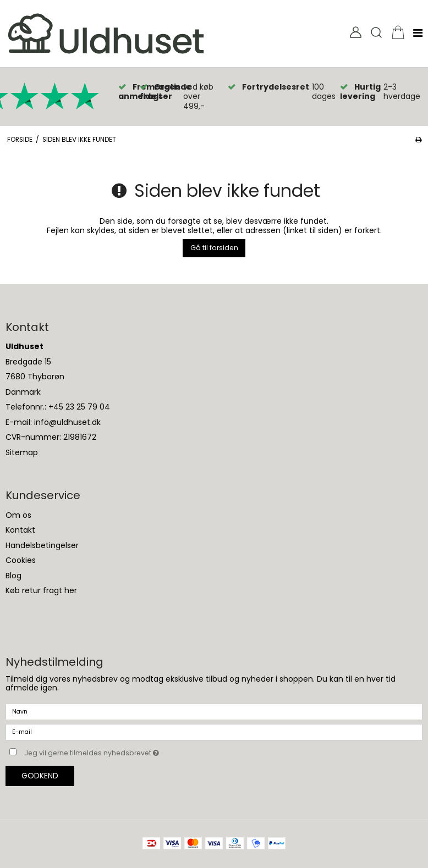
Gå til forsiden (214, 248)
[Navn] (214, 711)
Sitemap (22, 452)
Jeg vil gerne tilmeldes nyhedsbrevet (119, 751)
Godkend (40, 776)
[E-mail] (214, 732)
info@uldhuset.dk (67, 422)
